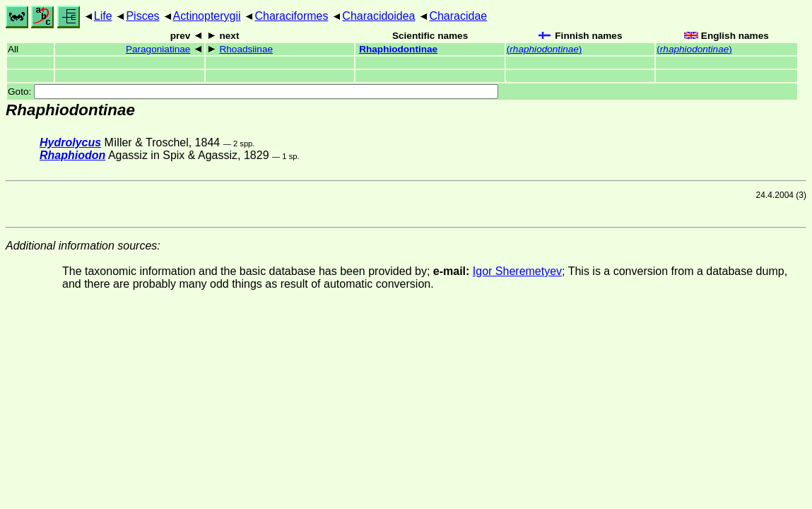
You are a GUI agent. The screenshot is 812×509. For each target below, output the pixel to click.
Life (103, 16)
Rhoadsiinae (246, 49)
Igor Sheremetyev (517, 271)
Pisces (142, 16)
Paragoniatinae (158, 49)
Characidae (458, 16)
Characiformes (291, 16)
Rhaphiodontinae (398, 49)
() (545, 49)
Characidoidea (378, 16)
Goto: (253, 92)
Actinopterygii (207, 16)
